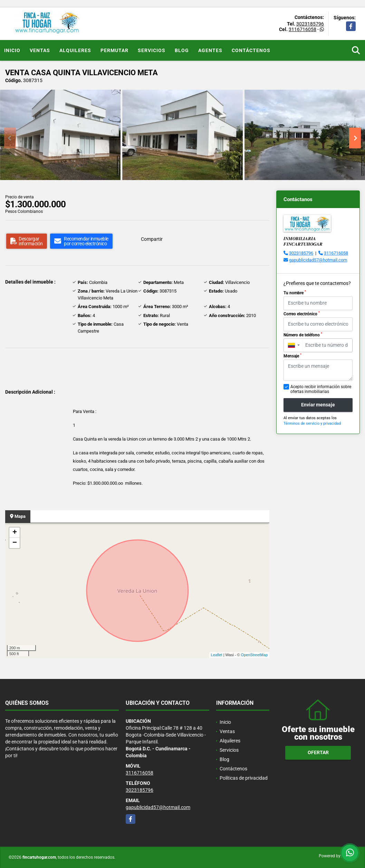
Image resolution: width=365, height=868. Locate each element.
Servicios (152, 50)
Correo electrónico (302, 314)
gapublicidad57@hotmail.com (318, 260)
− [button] (15, 543)
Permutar (114, 50)
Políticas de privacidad (244, 778)
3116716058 (302, 29)
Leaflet (217, 655)
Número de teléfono (303, 335)
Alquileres (75, 50)
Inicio (12, 50)
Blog (182, 50)
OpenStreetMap (254, 655)
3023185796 (310, 24)
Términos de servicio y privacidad (312, 423)
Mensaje (292, 356)
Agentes (210, 50)
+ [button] (15, 533)
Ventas (40, 50)
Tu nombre (295, 293)
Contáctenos (251, 50)
